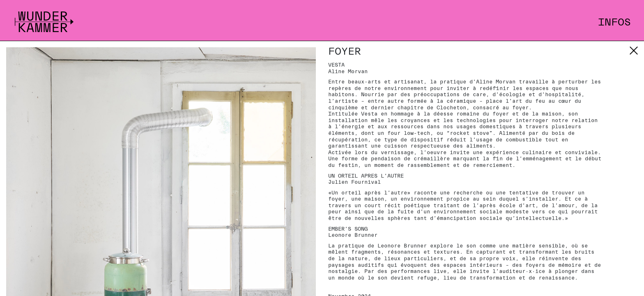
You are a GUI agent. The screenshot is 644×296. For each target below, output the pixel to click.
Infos (614, 22)
